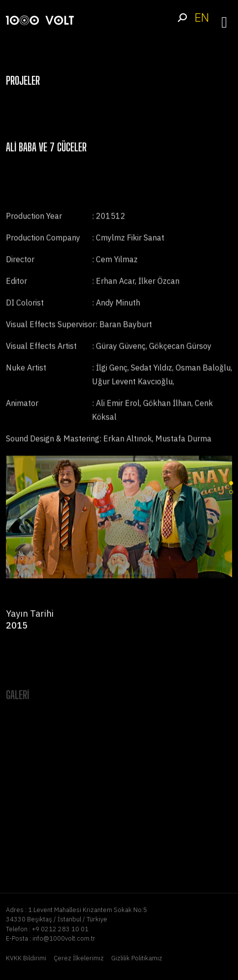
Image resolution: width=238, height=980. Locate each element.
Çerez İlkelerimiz (79, 958)
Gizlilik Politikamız (137, 958)
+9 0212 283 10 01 (60, 929)
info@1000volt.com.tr (64, 938)
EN (202, 17)
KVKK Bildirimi (26, 958)
